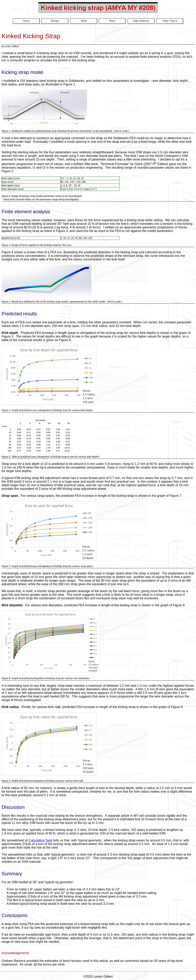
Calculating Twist (41, 840)
